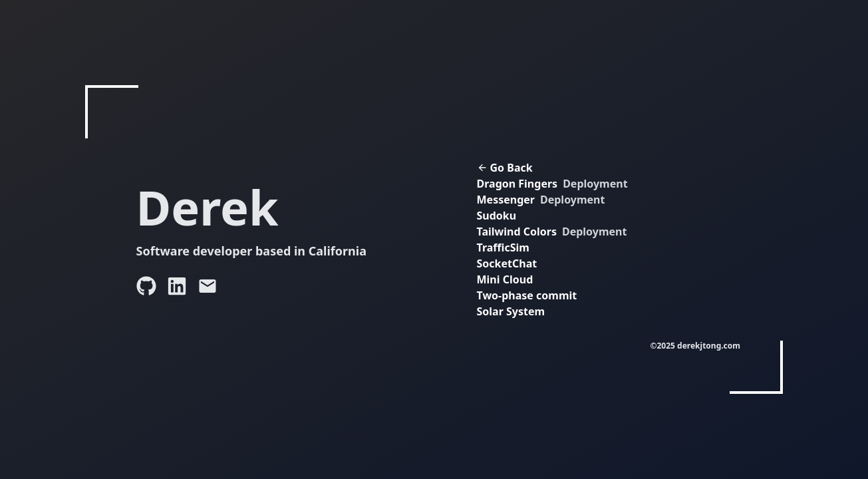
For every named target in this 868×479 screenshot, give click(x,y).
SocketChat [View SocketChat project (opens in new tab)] (507, 263)
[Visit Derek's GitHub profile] (146, 286)
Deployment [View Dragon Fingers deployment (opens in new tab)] (595, 184)
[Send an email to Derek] (208, 286)
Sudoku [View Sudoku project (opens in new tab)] (497, 216)
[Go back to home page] (562, 168)
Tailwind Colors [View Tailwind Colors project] (517, 232)
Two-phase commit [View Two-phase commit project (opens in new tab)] (527, 295)
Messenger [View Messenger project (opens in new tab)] (506, 200)
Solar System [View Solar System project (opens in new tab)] (511, 311)
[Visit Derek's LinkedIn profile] (177, 286)
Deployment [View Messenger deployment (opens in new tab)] (572, 200)
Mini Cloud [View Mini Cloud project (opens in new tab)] (505, 279)
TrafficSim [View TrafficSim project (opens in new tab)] (503, 247)
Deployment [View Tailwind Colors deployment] (594, 232)
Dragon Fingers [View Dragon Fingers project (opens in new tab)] (517, 184)
